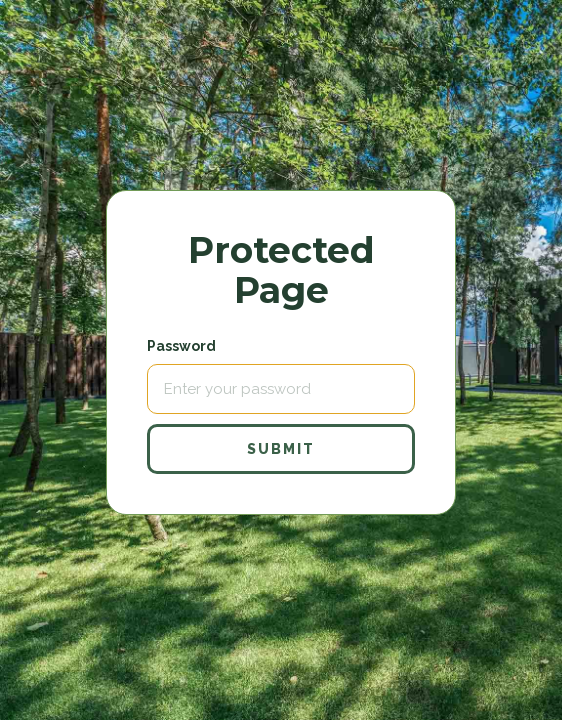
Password (181, 346)
